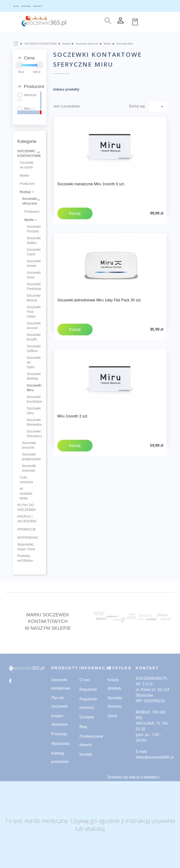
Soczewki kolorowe (29, 468)
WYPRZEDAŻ (28, 538)
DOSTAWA (26, 6)
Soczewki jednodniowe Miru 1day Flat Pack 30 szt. (99, 300)
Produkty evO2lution (25, 558)
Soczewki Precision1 (31, 434)
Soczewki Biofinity (31, 376)
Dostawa (87, 717)
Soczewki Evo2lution (31, 399)
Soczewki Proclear (31, 229)
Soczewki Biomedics (31, 422)
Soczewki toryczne (29, 445)
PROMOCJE (27, 529)
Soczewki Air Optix (31, 362)
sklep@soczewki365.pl (155, 757)
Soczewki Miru (31, 388)
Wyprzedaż (61, 744)
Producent (27, 184)
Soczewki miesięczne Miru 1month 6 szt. (91, 184)
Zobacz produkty (66, 89)
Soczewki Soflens (31, 349)
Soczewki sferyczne (29, 201)
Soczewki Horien (31, 263)
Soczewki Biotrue (31, 298)
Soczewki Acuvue (31, 326)
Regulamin (88, 689)
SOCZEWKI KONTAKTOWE (29, 153)
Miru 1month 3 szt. (73, 416)
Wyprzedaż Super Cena (26, 547)
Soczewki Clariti (31, 252)
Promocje (59, 734)
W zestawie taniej (26, 493)
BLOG (16, 6)
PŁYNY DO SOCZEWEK (27, 507)
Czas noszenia (26, 480)
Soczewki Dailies (31, 240)
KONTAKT (38, 6)
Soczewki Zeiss (31, 275)
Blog (83, 727)
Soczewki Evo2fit (31, 337)
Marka (24, 175)
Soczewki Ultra (31, 411)
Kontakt (86, 754)
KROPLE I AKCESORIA (27, 519)
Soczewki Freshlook (31, 286)
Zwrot (112, 716)
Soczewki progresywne (29, 457)
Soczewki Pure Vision (31, 312)
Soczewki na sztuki (27, 165)
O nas (84, 680)
